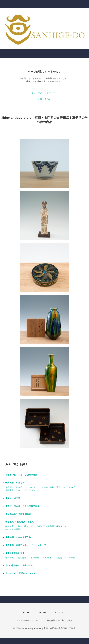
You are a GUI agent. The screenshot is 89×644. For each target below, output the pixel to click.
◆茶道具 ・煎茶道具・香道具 (20, 522)
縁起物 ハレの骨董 (65, 558)
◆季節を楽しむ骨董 (15, 553)
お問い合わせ (45, 99)
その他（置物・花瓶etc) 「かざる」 (60, 487)
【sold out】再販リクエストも (21, 573)
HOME (26, 613)
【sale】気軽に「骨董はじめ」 (20, 566)
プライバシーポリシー (27, 620)
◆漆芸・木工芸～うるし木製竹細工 (22, 506)
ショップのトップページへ (45, 93)
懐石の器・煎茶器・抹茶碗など (52, 526)
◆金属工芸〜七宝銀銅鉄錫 (18, 514)
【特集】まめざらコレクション (20, 490)
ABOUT (42, 613)
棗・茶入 (10, 526)
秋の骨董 (35, 558)
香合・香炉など (25, 526)
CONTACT (61, 613)
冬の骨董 (47, 558)
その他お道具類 (13, 529)
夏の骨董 (22, 558)
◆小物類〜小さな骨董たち (18, 537)
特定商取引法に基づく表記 (60, 620)
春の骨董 (10, 558)
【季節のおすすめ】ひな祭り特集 (21, 475)
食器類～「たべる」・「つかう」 (21, 487)
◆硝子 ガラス (13, 498)
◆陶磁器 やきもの (15, 483)
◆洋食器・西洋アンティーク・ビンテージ (26, 545)
